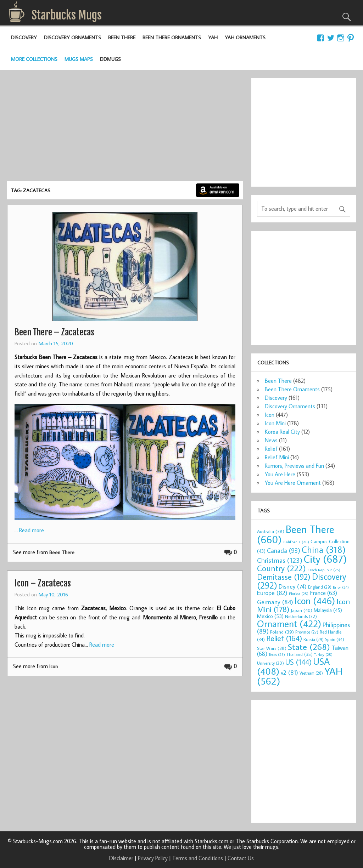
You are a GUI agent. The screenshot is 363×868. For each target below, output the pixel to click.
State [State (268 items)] (309, 646)
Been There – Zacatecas (54, 332)
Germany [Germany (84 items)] (275, 602)
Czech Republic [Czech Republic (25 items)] (324, 570)
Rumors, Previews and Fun (294, 466)
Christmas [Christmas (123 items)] (280, 560)
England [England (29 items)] (320, 587)
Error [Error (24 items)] (341, 587)
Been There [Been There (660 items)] (296, 534)
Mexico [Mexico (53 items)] (270, 616)
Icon (54, 666)
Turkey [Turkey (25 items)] (323, 654)
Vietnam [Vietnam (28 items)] (311, 673)
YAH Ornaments (245, 37)
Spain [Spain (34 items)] (335, 639)
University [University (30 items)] (270, 663)
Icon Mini (275, 423)
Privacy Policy (153, 858)
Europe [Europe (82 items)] (272, 593)
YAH (213, 37)
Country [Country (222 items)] (281, 568)
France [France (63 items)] (323, 593)
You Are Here (280, 474)
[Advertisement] (125, 128)
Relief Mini (277, 457)
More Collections (34, 59)
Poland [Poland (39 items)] (282, 632)
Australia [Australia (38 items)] (271, 531)
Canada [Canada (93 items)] (284, 550)
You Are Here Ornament (293, 483)
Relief (271, 449)
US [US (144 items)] (298, 662)
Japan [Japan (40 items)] (301, 610)
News (271, 440)
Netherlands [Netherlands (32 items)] (301, 616)
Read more (32, 530)
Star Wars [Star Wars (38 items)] (272, 648)
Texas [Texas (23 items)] (277, 654)
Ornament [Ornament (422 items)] (289, 624)
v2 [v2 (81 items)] (289, 672)
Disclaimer (121, 858)
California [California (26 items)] (296, 542)
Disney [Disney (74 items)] (293, 586)
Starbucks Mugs (67, 15)
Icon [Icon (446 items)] (315, 600)
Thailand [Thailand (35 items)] (300, 654)
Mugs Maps (79, 59)
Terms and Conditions (198, 858)
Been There (122, 37)
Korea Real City (282, 432)
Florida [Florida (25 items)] (299, 594)
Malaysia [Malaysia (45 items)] (328, 610)
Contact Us (241, 858)
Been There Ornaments (172, 37)
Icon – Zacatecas (43, 583)
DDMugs (110, 59)
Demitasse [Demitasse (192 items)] (284, 577)
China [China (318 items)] (324, 549)
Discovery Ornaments (72, 37)
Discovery (24, 37)
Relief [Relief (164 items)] (284, 638)
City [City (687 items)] (325, 559)
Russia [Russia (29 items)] (314, 639)
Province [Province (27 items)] (307, 632)
